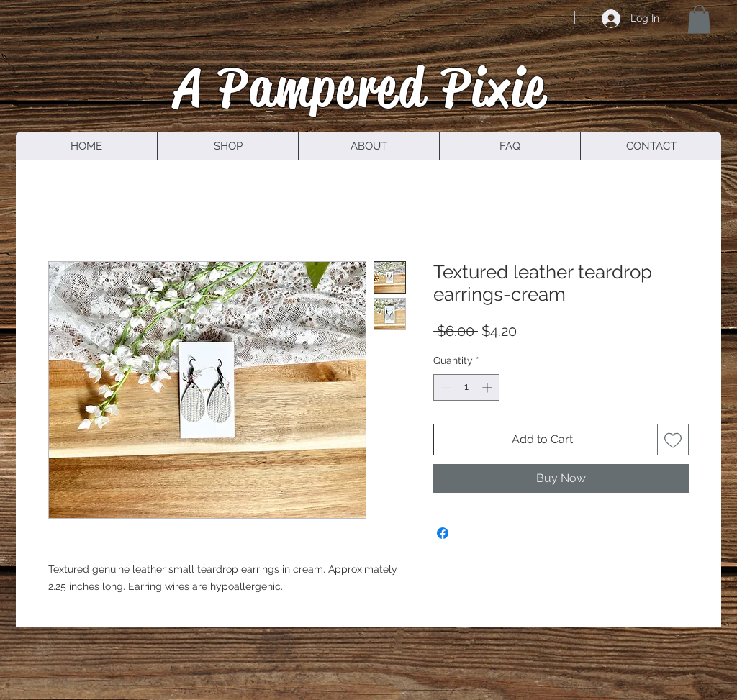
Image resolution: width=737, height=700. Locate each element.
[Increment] (488, 387)
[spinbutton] (466, 387)
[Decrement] (444, 387)
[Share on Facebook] (443, 533)
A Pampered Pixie (361, 87)
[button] (699, 19)
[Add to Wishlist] (673, 440)
